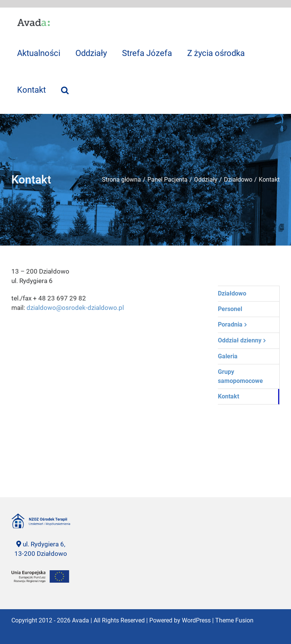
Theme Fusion (234, 620)
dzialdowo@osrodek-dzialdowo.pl (75, 308)
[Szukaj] (65, 89)
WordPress (196, 620)
